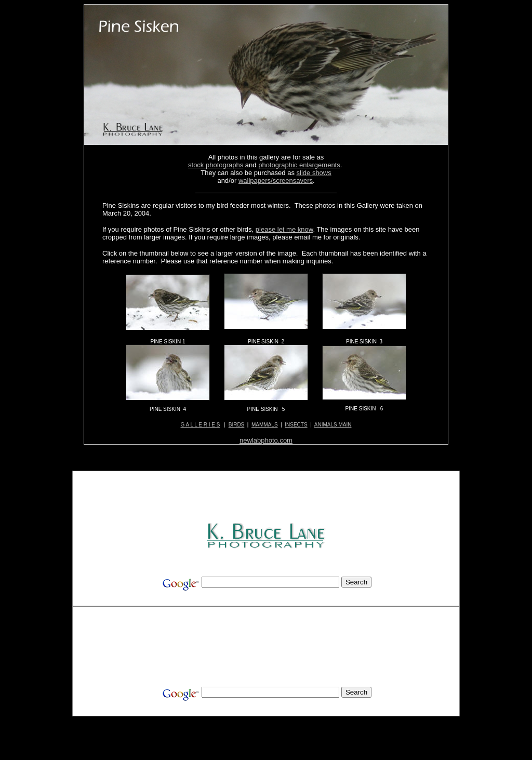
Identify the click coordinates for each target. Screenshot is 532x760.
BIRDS (237, 425)
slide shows (314, 173)
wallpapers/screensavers (276, 181)
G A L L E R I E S (201, 425)
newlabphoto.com (266, 440)
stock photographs (216, 165)
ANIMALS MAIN (333, 425)
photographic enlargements (299, 165)
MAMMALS (265, 425)
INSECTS (296, 425)
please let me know (284, 229)
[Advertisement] (267, 498)
